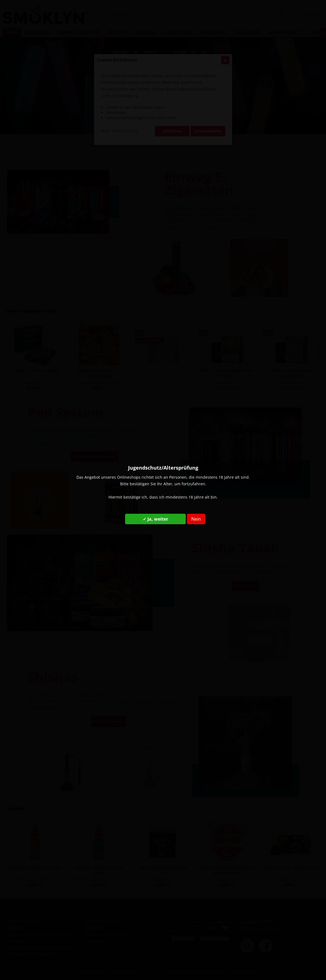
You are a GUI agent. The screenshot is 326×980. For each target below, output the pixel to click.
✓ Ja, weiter (155, 519)
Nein (196, 519)
